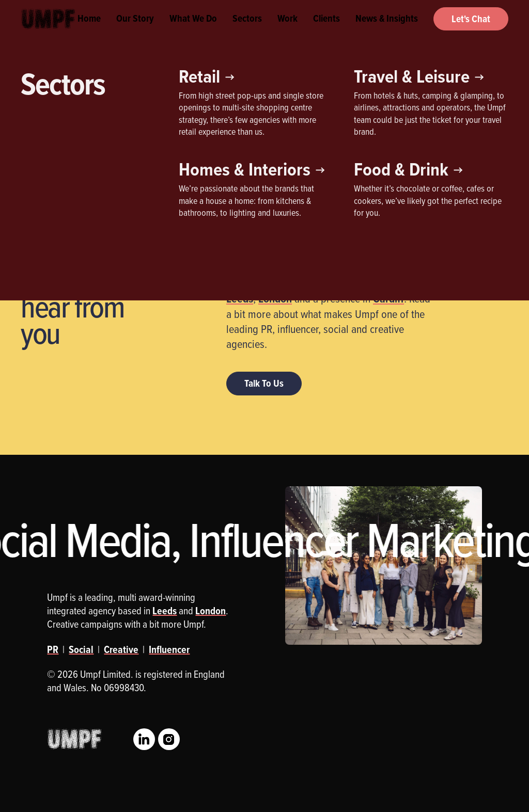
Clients (326, 31)
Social (81, 649)
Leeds (240, 298)
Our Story (135, 31)
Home (89, 31)
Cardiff (388, 298)
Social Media (211, 147)
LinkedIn (144, 739)
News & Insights (387, 31)
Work (287, 31)
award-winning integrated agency (331, 248)
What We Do (193, 31)
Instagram (169, 739)
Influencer (106, 147)
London (275, 298)
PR (157, 147)
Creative (46, 147)
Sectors (247, 31)
